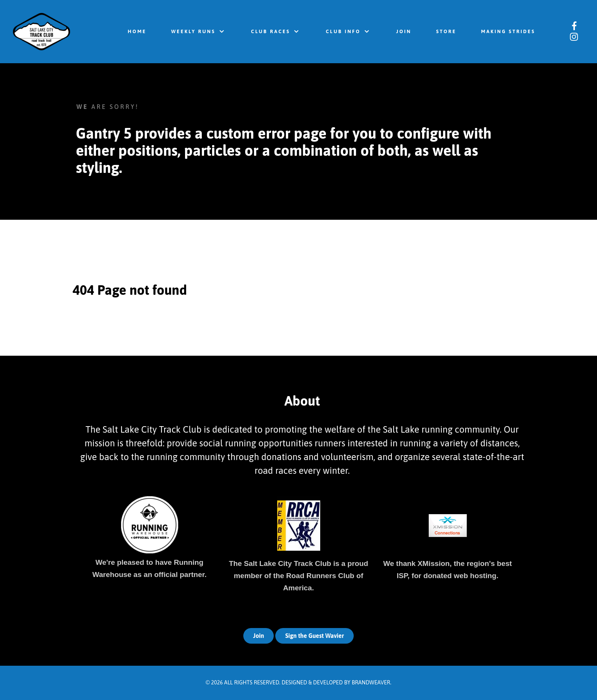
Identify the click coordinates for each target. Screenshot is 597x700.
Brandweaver (371, 682)
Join (259, 636)
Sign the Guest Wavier (314, 636)
